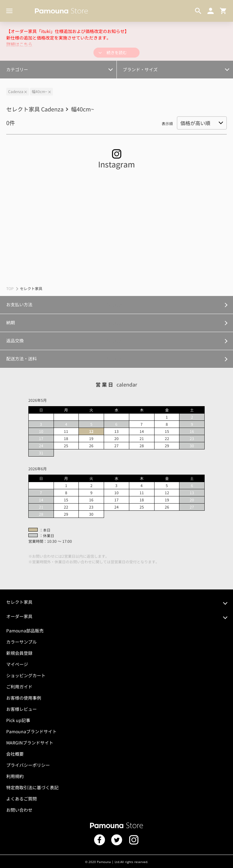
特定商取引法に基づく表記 (32, 787)
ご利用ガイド (19, 687)
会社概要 (15, 754)
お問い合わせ (19, 810)
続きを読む (117, 52)
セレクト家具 (19, 602)
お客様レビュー (21, 709)
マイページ (17, 664)
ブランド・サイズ (140, 69)
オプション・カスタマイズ (32, 66)
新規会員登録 (19, 653)
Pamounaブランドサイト (31, 731)
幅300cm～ (19, 66)
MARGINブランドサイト (30, 743)
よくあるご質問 (21, 799)
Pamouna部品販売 (25, 631)
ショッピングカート (26, 675)
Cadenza (16, 91)
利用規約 (15, 776)
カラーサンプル (21, 642)
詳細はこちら (19, 44)
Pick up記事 (18, 720)
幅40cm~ (40, 91)
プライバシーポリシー (28, 765)
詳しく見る (117, 305)
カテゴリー (17, 69)
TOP (10, 288)
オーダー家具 (19, 616)
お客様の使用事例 (24, 698)
